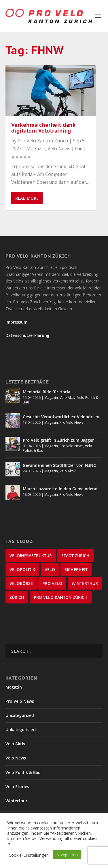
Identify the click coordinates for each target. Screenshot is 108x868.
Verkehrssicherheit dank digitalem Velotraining (43, 128)
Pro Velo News (71, 422)
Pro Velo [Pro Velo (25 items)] (52, 583)
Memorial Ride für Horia (47, 392)
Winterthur (16, 801)
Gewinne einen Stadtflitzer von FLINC (59, 465)
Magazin (36, 148)
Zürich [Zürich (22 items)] (17, 597)
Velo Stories (17, 787)
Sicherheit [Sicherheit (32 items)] (76, 569)
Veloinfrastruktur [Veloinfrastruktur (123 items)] (31, 556)
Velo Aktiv (68, 398)
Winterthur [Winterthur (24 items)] (85, 583)
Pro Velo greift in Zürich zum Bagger (58, 440)
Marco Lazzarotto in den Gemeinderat (60, 489)
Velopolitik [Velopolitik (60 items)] (22, 569)
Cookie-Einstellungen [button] (29, 855)
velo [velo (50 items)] (50, 569)
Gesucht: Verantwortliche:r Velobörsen (61, 417)
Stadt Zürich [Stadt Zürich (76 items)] (75, 556)
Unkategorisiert (21, 730)
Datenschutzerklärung (27, 335)
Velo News (59, 148)
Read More (27, 198)
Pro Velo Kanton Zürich (43, 141)
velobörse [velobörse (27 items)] (21, 583)
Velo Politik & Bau (23, 772)
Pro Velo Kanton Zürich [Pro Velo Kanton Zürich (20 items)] (61, 597)
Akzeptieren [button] (67, 855)
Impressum (16, 322)
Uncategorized (20, 715)
